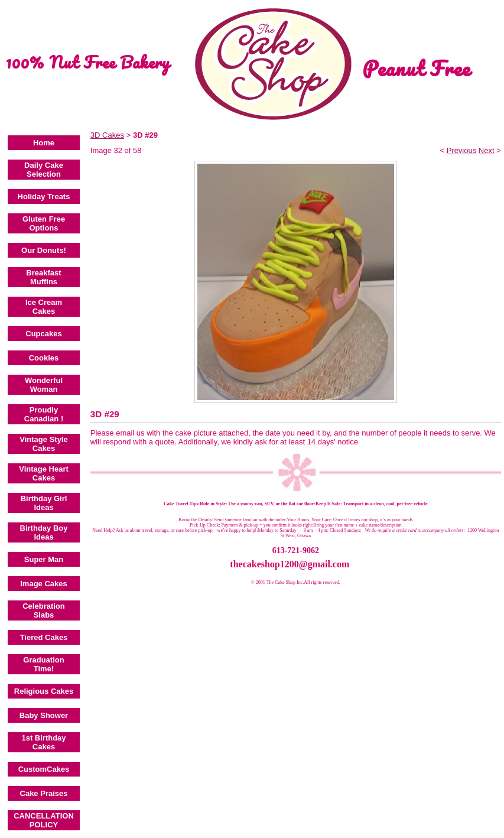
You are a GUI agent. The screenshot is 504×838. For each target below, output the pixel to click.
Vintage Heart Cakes (44, 473)
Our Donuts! (44, 250)
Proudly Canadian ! (44, 414)
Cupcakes (43, 334)
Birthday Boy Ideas (44, 532)
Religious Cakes (44, 691)
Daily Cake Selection (44, 170)
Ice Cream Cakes (44, 307)
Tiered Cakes (44, 637)
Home (44, 143)
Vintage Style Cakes (43, 444)
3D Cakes (107, 135)
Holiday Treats (44, 196)
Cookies (44, 358)
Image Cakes (44, 584)
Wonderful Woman (44, 385)
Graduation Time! (43, 664)
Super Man (44, 559)
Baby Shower (44, 715)
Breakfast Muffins (43, 277)
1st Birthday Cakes (43, 742)
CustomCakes (44, 769)
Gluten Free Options (44, 223)
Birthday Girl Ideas (44, 503)
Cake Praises (44, 793)
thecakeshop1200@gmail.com (290, 564)
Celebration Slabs (44, 610)
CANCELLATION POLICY (44, 820)
